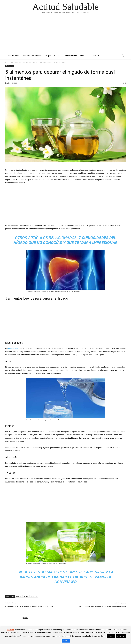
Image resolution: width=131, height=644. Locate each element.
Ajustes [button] (111, 636)
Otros (94, 56)
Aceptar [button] (66, 641)
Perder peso (71, 56)
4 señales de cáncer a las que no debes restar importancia (29, 606)
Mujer (48, 56)
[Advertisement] (65, 34)
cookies (11, 630)
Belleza (58, 56)
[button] (123, 56)
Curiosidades (13, 56)
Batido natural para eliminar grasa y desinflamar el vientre (102, 606)
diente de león (14, 348)
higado (19, 596)
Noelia (7, 83)
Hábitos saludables (32, 56)
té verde (34, 596)
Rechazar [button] (121, 636)
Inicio (7, 62)
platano (26, 596)
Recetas (84, 56)
